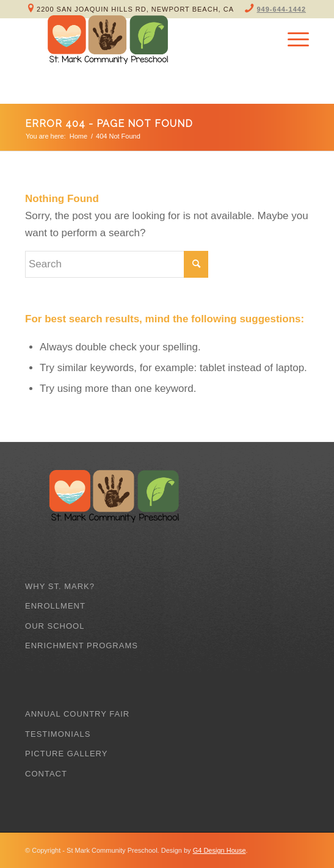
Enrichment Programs (82, 646)
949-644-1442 (282, 9)
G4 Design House (220, 850)
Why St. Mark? (60, 586)
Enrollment (55, 606)
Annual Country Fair (77, 714)
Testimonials (58, 734)
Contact (46, 774)
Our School (55, 626)
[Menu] (292, 40)
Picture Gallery (66, 754)
